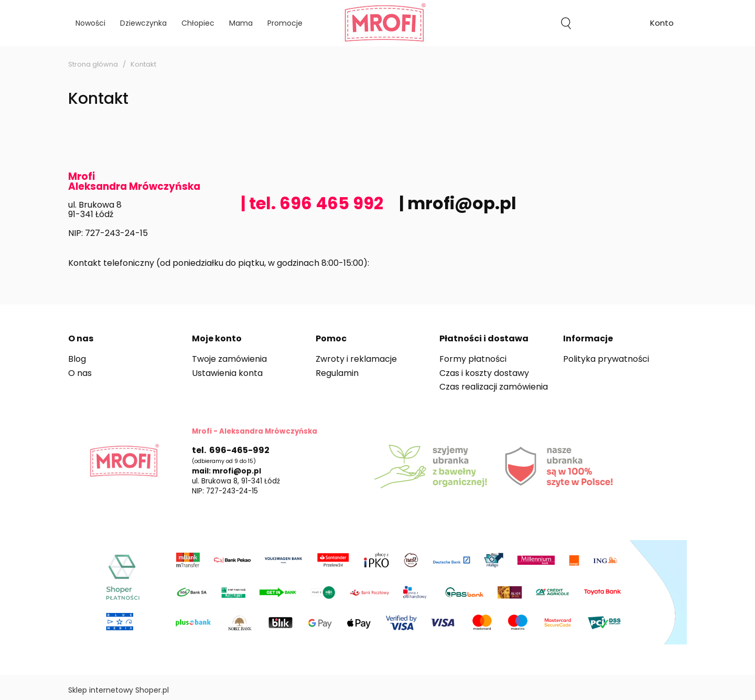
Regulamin (337, 373)
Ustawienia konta (227, 373)
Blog (77, 359)
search (566, 23)
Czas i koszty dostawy (484, 373)
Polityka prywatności (606, 359)
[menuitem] (90, 23)
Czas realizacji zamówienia (494, 387)
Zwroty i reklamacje (356, 359)
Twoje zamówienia (229, 359)
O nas (80, 373)
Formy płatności (473, 359)
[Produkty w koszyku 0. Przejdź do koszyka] (614, 23)
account (662, 24)
